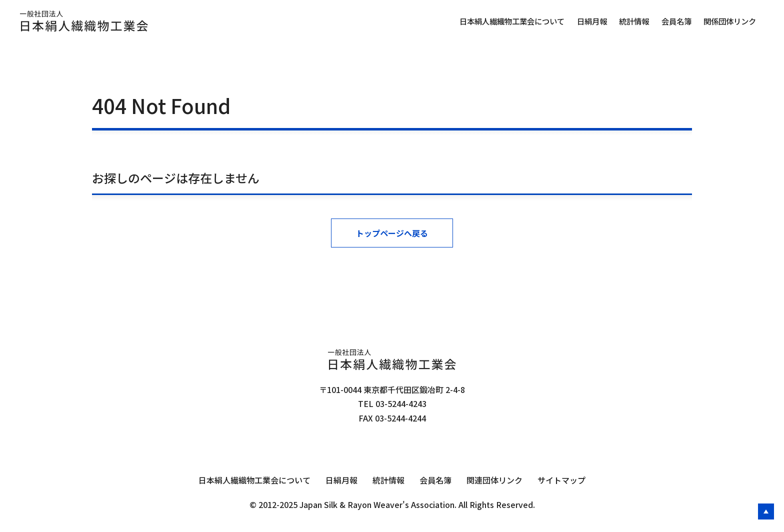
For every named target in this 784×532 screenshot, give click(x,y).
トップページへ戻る (392, 233)
